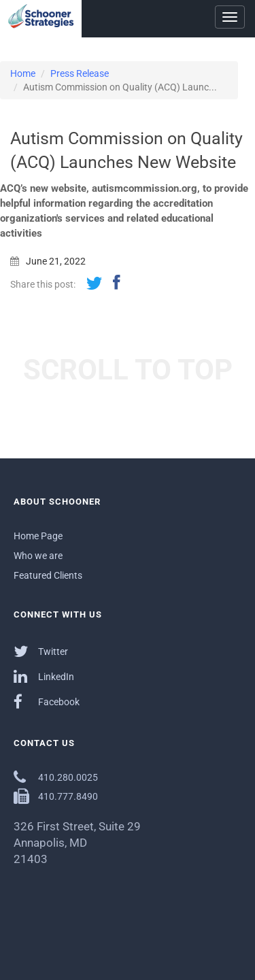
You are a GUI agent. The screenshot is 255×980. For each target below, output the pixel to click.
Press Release (80, 73)
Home (23, 73)
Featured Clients (48, 575)
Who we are (38, 556)
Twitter (41, 651)
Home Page (38, 536)
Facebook (47, 702)
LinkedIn (44, 676)
